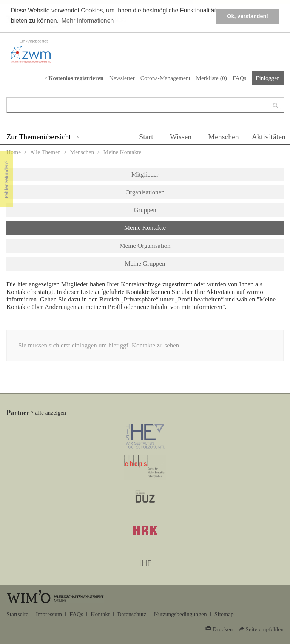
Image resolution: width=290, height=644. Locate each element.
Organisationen (145, 192)
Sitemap (224, 614)
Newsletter (122, 78)
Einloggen (268, 78)
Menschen (224, 137)
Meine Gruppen (145, 264)
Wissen (181, 137)
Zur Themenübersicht (39, 137)
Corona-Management (165, 78)
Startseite (17, 614)
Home (14, 152)
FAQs (239, 78)
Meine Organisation (145, 246)
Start (146, 137)
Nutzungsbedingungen (180, 614)
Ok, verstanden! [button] (248, 16)
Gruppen (145, 210)
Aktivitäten (269, 137)
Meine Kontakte (165, 227)
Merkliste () (211, 78)
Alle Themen (45, 152)
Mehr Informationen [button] (88, 21)
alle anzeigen (51, 413)
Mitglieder (145, 174)
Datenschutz (132, 614)
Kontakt (100, 614)
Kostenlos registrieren (76, 78)
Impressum (49, 614)
